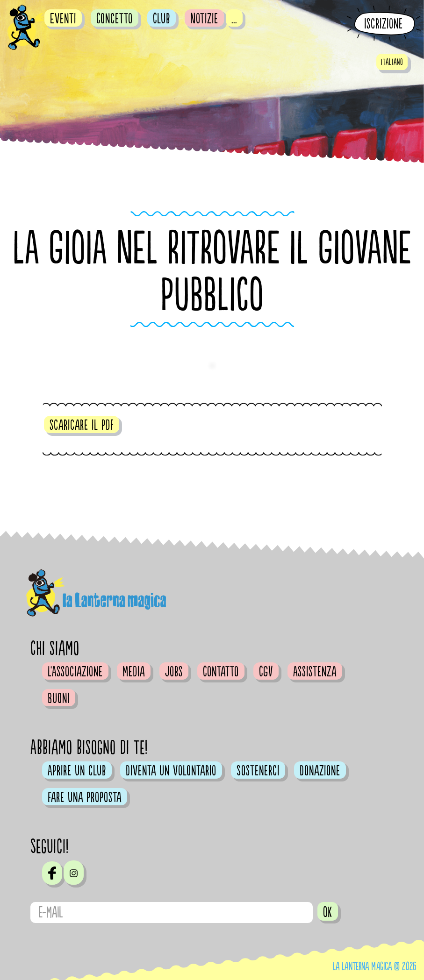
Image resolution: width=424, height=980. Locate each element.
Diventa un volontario (171, 771)
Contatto (221, 672)
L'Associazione (75, 672)
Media (134, 672)
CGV (266, 672)
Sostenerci (258, 771)
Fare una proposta (85, 797)
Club (162, 19)
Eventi (63, 19)
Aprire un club (77, 771)
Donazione (320, 771)
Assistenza (315, 672)
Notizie (204, 19)
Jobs (174, 672)
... (234, 19)
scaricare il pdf (82, 425)
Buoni (59, 698)
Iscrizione (384, 24)
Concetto (115, 19)
